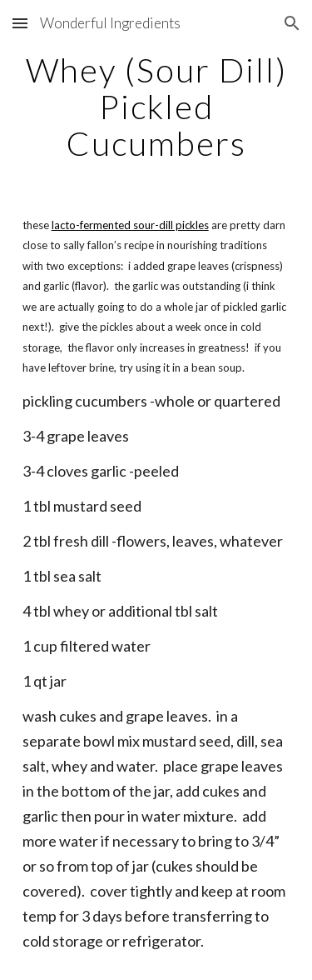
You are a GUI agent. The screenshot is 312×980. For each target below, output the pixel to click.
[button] (20, 23)
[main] (156, 107)
